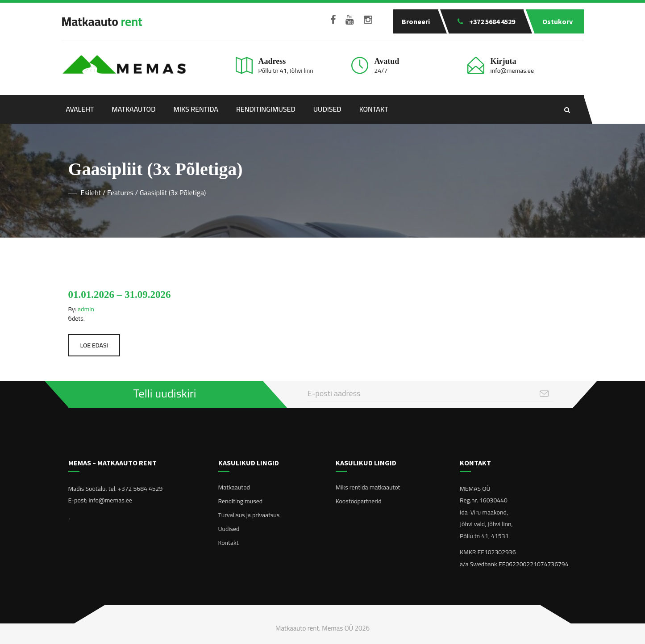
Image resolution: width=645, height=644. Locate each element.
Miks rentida (196, 109)
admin (86, 309)
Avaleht (80, 109)
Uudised (327, 109)
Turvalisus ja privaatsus (249, 515)
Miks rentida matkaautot (368, 487)
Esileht (91, 192)
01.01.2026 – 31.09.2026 (120, 295)
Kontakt (374, 109)
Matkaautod (133, 109)
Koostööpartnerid (359, 501)
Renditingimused (266, 109)
